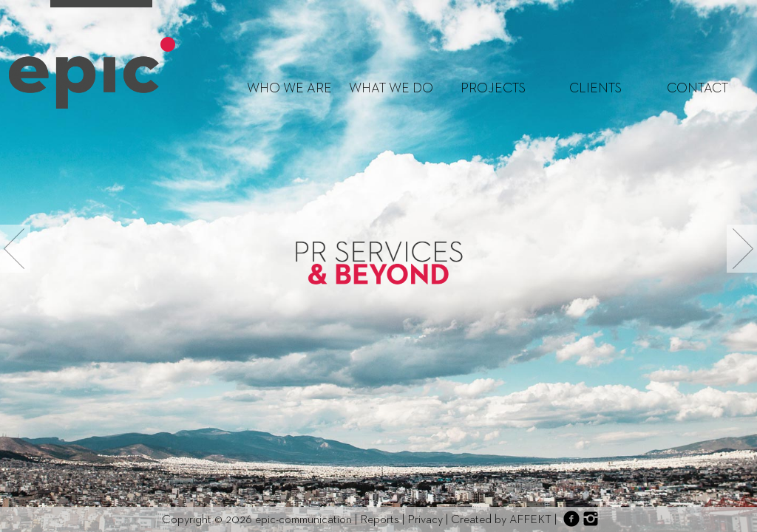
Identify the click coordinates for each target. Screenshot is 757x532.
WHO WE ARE (289, 89)
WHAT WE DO (391, 89)
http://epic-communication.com (92, 73)
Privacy (425, 520)
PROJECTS (493, 89)
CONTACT (697, 89)
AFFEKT (530, 520)
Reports (380, 520)
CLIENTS (595, 89)
